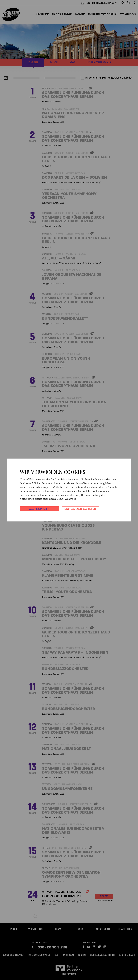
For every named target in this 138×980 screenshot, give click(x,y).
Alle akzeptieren (39, 509)
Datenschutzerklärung (67, 495)
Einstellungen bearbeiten (80, 509)
